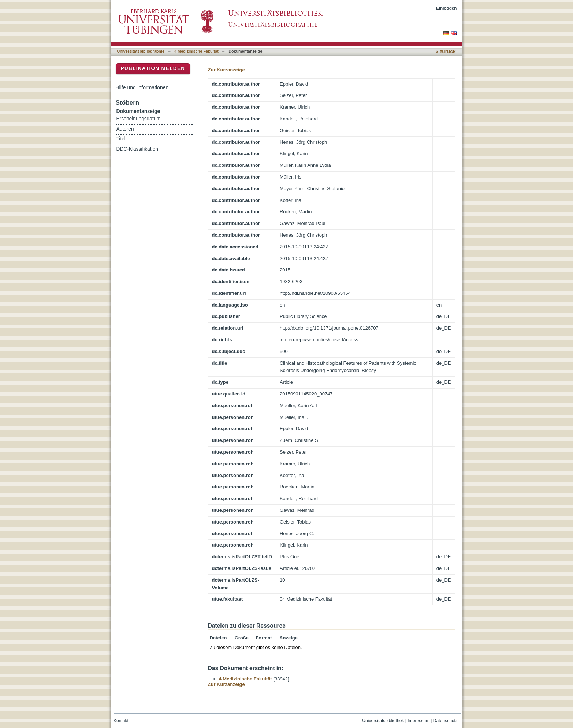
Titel (121, 139)
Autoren (125, 129)
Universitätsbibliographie (141, 51)
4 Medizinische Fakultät (196, 51)
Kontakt (121, 721)
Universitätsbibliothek (383, 721)
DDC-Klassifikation (137, 149)
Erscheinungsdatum (139, 119)
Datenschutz (445, 721)
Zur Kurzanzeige (226, 70)
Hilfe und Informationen (142, 87)
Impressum (418, 721)
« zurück (445, 51)
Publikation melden (153, 68)
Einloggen (447, 8)
